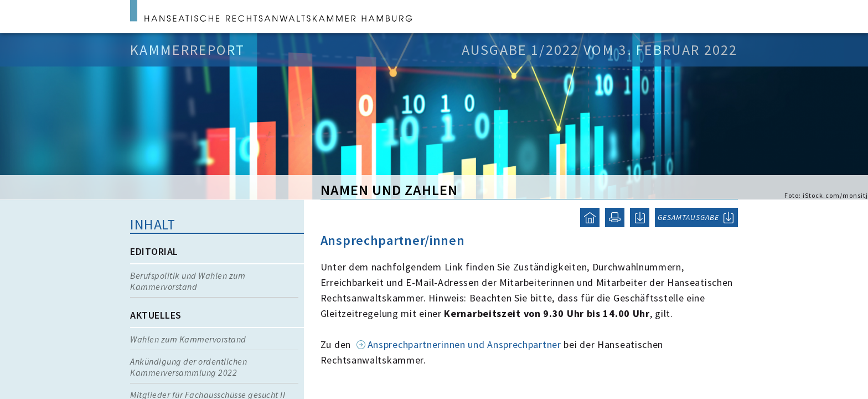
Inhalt (153, 224)
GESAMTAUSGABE (688, 217)
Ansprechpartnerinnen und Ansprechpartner (464, 344)
